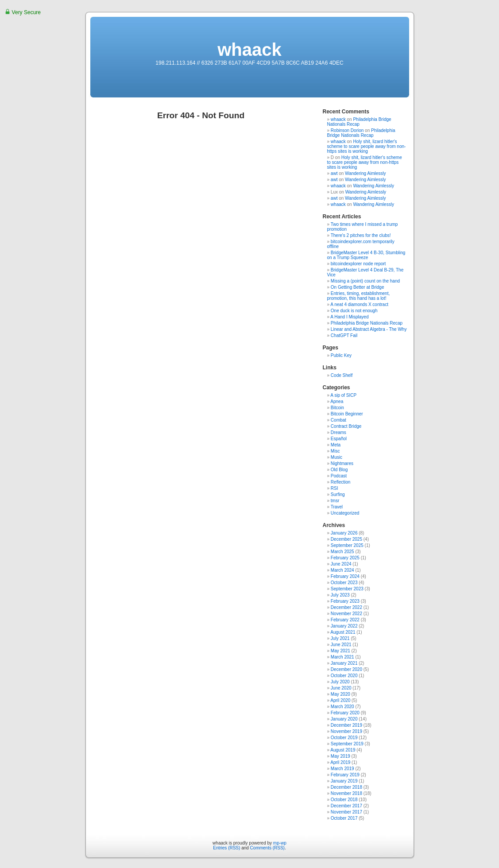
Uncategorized (345, 513)
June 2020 (341, 688)
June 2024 (341, 564)
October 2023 (344, 583)
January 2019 (344, 781)
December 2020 (346, 669)
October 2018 (344, 800)
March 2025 (342, 552)
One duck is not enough (354, 311)
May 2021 (340, 651)
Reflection (340, 482)
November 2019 (346, 731)
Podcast (339, 476)
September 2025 (347, 545)
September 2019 (347, 744)
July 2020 (340, 682)
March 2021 (342, 657)
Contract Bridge (346, 426)
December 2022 (346, 607)
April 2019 (340, 762)
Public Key (341, 355)
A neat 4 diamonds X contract (359, 304)
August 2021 (343, 632)
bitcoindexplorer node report (358, 264)
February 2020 (345, 713)
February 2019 (345, 775)
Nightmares (342, 463)
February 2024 (345, 576)
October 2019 (344, 738)
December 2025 (346, 539)
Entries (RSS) (226, 848)
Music (337, 457)
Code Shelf (342, 375)
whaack (249, 50)
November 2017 (346, 812)
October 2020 (344, 676)
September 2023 (347, 589)
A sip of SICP (343, 395)
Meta (336, 445)
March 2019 (342, 769)
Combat (338, 420)
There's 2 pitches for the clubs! (361, 235)
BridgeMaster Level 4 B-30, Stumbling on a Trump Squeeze (366, 255)
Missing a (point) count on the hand (365, 281)
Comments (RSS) (267, 848)
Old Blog (339, 470)
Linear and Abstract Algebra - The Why (369, 329)
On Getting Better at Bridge (358, 287)
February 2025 (345, 558)
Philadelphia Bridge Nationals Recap (359, 122)
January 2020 (344, 719)
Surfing (338, 494)
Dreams (338, 432)
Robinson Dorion (347, 130)
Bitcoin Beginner (347, 414)
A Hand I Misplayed (349, 317)
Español (339, 439)
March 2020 (342, 707)
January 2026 (344, 533)
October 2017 (344, 818)
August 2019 (343, 750)
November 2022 (346, 614)
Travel (337, 507)
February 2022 (345, 620)
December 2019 (346, 725)
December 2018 (346, 787)
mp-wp (280, 843)
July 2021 (340, 638)
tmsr (335, 501)
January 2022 (344, 626)
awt (334, 173)
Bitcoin (337, 408)
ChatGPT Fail (344, 335)
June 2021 (341, 645)
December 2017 (346, 806)
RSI (335, 488)
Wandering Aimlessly (365, 173)
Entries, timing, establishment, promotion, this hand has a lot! (359, 296)
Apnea (337, 401)
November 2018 (346, 793)
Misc (335, 451)
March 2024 (342, 570)
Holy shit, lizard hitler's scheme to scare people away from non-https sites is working (367, 146)
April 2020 (340, 700)
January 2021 (344, 663)
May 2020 (340, 694)
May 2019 (340, 756)
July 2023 (340, 595)
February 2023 (345, 601)
